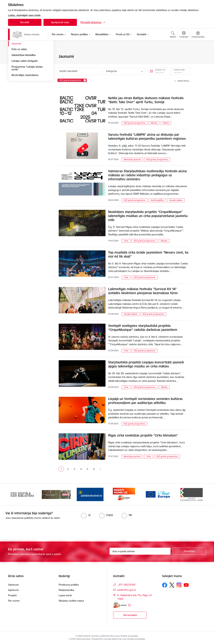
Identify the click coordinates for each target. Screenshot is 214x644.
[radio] (86, 515)
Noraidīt (25, 22)
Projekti (12, 595)
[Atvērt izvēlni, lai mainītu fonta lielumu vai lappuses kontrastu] (198, 35)
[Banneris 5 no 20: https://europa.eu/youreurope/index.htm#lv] (158, 494)
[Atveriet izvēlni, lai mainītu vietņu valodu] (184, 35)
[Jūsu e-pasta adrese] (140, 551)
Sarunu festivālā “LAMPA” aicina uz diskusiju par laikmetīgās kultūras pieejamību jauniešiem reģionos (147, 137)
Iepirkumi (13, 590)
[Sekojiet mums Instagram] (179, 585)
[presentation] (28, 529)
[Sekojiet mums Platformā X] (172, 585)
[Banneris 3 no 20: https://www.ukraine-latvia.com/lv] (90, 494)
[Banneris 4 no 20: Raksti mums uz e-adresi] (124, 494)
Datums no (160, 70)
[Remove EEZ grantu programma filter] (85, 80)
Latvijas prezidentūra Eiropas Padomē (28, 72)
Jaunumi (16, 79)
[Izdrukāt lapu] (198, 55)
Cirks (126, 241)
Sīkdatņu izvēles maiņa (71, 601)
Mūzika (154, 123)
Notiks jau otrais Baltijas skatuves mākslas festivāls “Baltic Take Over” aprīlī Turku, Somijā (146, 100)
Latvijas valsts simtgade (25, 97)
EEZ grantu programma (135, 123)
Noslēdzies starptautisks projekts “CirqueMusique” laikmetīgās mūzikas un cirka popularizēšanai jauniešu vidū (148, 216)
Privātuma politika (69, 585)
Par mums (14, 601)
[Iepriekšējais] (16, 494)
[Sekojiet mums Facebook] (165, 585)
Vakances (13, 585)
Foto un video (19, 85)
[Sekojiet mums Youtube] (186, 585)
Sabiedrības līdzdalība (24, 91)
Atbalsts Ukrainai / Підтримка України (28, 64)
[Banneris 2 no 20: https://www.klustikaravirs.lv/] (56, 494)
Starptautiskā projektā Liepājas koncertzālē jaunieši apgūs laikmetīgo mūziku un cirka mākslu (146, 364)
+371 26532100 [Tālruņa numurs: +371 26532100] (126, 585)
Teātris (166, 123)
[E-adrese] (120, 605)
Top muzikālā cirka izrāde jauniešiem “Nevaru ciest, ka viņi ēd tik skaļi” (148, 254)
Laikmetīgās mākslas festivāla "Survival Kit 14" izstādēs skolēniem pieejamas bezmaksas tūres (143, 291)
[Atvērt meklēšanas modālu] (173, 35)
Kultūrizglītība (157, 200)
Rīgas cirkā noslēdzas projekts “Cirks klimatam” (143, 435)
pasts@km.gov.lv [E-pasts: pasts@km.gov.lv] (127, 590)
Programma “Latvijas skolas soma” (27, 104)
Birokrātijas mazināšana (25, 111)
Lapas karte (65, 595)
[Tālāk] (198, 494)
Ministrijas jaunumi (132, 159)
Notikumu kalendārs (23, 57)
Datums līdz (179, 70)
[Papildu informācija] (129, 605)
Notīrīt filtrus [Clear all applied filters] (183, 81)
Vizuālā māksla (176, 200)
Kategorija (111, 71)
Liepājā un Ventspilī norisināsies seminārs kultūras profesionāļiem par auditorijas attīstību (145, 401)
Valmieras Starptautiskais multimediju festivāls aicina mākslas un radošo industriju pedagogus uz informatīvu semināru (147, 175)
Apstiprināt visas (60, 22)
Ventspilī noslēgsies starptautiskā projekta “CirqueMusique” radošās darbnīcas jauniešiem (143, 328)
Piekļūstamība (66, 590)
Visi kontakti (130, 615)
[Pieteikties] (189, 551)
